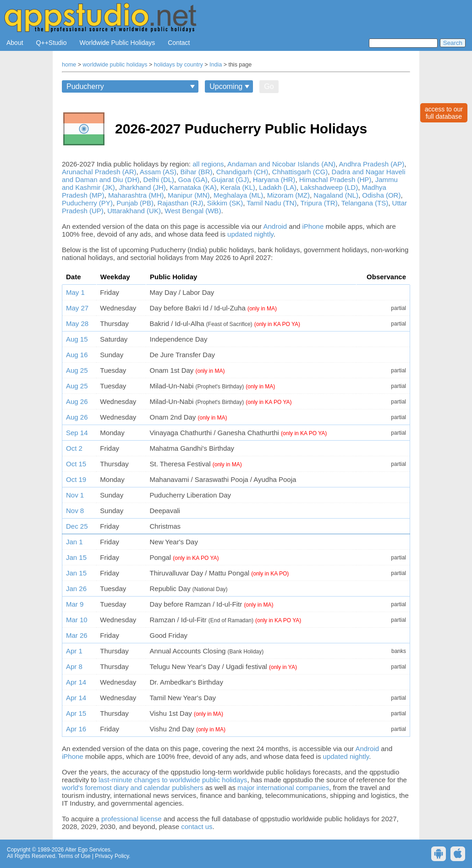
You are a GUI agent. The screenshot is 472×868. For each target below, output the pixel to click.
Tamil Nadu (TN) (272, 203)
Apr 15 (76, 713)
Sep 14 (77, 433)
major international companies (283, 788)
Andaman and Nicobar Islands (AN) (281, 164)
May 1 (75, 292)
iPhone (313, 226)
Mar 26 (77, 635)
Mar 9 (75, 604)
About (15, 43)
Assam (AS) (158, 172)
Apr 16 (76, 729)
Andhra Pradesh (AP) (372, 164)
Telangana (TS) (365, 203)
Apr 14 (76, 682)
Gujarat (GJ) (230, 180)
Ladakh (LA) (278, 187)
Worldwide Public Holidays (118, 43)
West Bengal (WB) (193, 211)
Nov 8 (75, 511)
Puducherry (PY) (87, 203)
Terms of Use (74, 856)
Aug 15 (77, 339)
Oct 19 (76, 479)
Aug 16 (77, 355)
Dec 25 (77, 526)
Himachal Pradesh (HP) (335, 180)
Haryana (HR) (274, 180)
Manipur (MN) (189, 195)
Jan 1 (74, 542)
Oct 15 (76, 464)
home (69, 65)
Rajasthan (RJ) (180, 203)
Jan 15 (76, 557)
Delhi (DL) (159, 180)
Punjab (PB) (135, 203)
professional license (132, 819)
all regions (208, 164)
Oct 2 (74, 448)
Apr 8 (74, 666)
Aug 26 (77, 401)
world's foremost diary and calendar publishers (133, 788)
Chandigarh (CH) (242, 172)
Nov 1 (75, 495)
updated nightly (250, 234)
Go (269, 86)
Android (275, 226)
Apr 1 (74, 651)
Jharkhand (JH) (142, 187)
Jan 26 (76, 589)
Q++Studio (52, 43)
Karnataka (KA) (193, 187)
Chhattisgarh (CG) (300, 172)
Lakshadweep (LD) (329, 187)
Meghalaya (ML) (238, 195)
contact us (197, 827)
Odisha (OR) (381, 195)
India (216, 65)
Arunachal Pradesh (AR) (99, 172)
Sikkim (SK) (225, 203)
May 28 (77, 323)
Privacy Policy (112, 856)
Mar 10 (77, 620)
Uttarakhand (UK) (134, 211)
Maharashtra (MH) (136, 195)
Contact (179, 43)
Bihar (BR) (196, 172)
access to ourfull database (444, 113)
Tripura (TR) (319, 203)
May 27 (77, 308)
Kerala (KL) (238, 187)
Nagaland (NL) (336, 195)
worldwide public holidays (115, 65)
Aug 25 (77, 370)
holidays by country (178, 65)
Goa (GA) (192, 180)
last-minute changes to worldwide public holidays (173, 780)
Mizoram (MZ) (288, 195)
